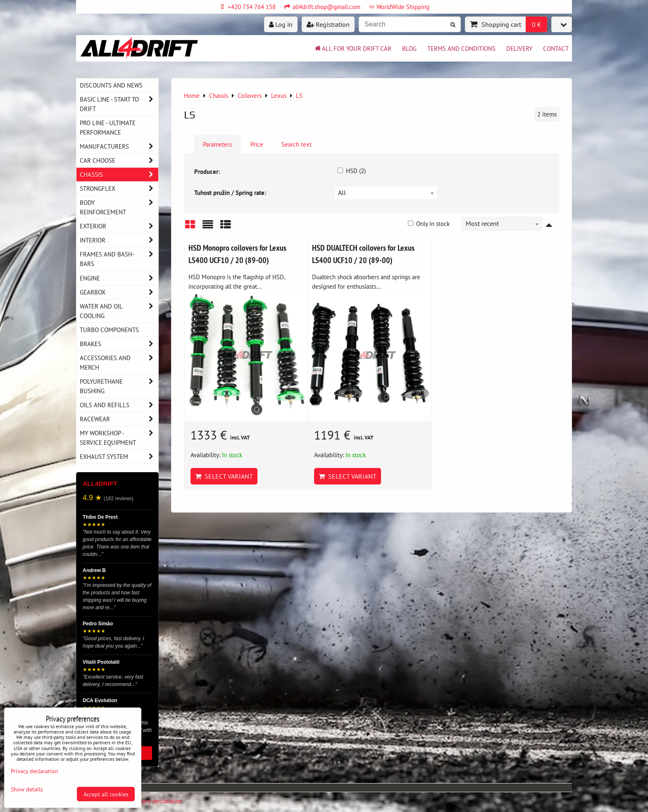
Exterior (119, 226)
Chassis (119, 175)
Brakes (119, 344)
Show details (27, 789)
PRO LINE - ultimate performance (108, 127)
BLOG (409, 48)
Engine (119, 278)
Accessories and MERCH (119, 363)
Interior (119, 240)
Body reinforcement (119, 207)
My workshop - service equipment (119, 438)
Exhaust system (119, 457)
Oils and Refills (119, 405)
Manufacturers (119, 146)
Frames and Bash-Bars (119, 259)
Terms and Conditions (461, 48)
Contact (556, 48)
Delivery (519, 48)
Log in (281, 24)
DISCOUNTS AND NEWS (111, 85)
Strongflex (119, 189)
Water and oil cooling (119, 311)
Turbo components (109, 330)
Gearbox (119, 292)
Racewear (119, 419)
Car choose (119, 160)
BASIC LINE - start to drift (119, 104)
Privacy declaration (157, 801)
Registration (328, 24)
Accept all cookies (106, 794)
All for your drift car (353, 48)
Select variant (224, 476)
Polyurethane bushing (119, 386)
